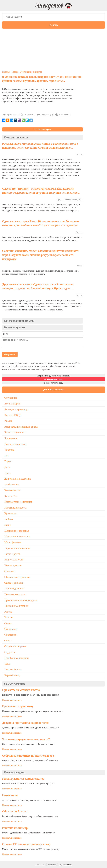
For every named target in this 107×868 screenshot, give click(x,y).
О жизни (9, 571)
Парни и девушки (14, 589)
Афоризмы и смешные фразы (21, 427)
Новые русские (13, 565)
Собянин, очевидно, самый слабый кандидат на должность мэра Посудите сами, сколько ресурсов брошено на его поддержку (41, 255)
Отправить (10, 354)
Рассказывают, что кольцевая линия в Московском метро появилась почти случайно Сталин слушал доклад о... (40, 146)
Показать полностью (12, 700)
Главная (6, 72)
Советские (10, 635)
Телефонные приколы (17, 658)
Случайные (11, 398)
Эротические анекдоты (31, 72)
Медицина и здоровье (17, 531)
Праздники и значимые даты (20, 600)
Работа (8, 612)
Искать (54, 25)
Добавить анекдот (54, 390)
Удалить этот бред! (42, 129)
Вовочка (9, 450)
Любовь (9, 519)
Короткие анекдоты (15, 508)
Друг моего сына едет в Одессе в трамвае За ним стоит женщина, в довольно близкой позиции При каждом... (38, 286)
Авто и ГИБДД (13, 415)
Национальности (14, 560)
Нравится (10, 115)
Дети (7, 467)
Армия (8, 421)
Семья (8, 623)
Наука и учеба (12, 554)
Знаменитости (12, 490)
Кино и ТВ (10, 496)
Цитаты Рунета (13, 669)
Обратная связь (65, 864)
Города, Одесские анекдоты (69, 199)
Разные (8, 617)
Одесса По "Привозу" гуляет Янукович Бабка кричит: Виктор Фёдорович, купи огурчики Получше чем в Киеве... (41, 191)
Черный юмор (12, 675)
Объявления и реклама (17, 577)
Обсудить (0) (45, 115)
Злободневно (12, 484)
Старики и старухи (15, 646)
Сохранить (27, 115)
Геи (6, 456)
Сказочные (10, 629)
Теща (7, 664)
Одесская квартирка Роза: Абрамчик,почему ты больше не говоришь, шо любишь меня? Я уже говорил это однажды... (41, 223)
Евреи (8, 473)
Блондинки (11, 438)
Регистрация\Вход (53, 379)
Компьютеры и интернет (18, 502)
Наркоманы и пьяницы (17, 548)
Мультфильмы (12, 542)
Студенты (10, 652)
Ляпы (7, 525)
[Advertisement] (53, 49)
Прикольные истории (16, 606)
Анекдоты (52, 864)
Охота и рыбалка (14, 583)
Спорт (8, 640)
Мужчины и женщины (17, 536)
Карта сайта (40, 864)
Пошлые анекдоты (15, 594)
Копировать (62, 115)
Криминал (10, 513)
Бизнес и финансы (15, 432)
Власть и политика (15, 444)
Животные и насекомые (18, 479)
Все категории (12, 404)
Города (15, 72)
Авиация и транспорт (16, 409)
